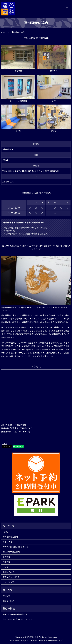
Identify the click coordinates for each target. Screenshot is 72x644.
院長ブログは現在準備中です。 (16, 614)
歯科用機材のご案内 (11, 552)
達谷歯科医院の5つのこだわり (16, 547)
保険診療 (6, 557)
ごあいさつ (7, 542)
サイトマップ (8, 582)
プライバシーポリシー (12, 577)
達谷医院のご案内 (10, 537)
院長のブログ (8, 601)
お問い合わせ (8, 572)
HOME (4, 32)
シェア (4, 444)
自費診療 (6, 562)
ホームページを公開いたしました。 (18, 619)
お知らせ (6, 596)
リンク (6, 567)
